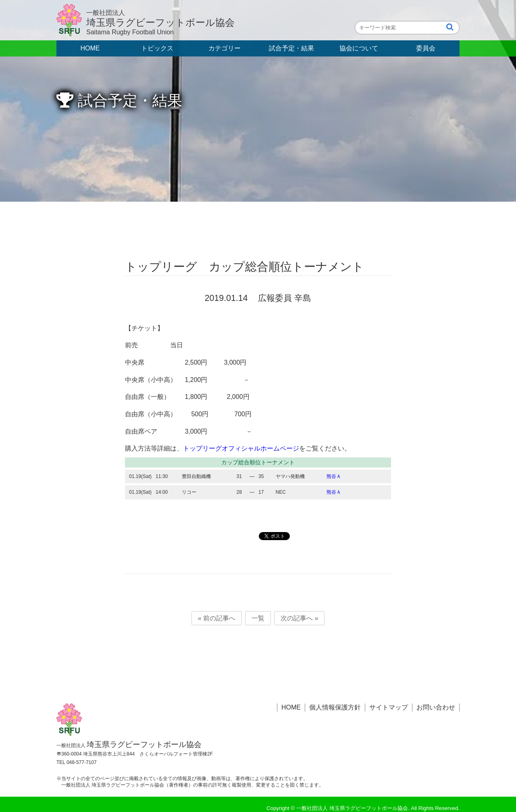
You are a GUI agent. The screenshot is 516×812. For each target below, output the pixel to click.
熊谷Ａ (334, 476)
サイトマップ (389, 707)
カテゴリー (225, 48)
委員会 (426, 48)
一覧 (258, 618)
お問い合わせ (436, 707)
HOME (90, 48)
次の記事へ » (299, 618)
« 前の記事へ (217, 618)
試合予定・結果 (291, 48)
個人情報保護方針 (335, 707)
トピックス (157, 48)
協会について (359, 48)
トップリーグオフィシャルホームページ (241, 448)
